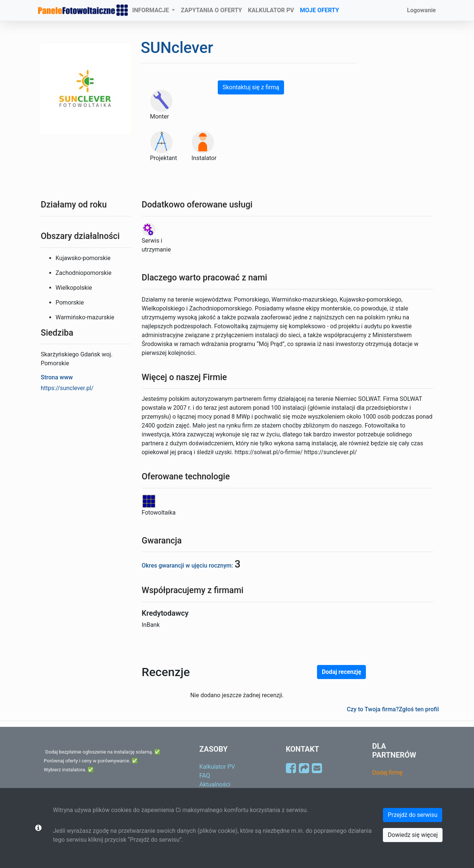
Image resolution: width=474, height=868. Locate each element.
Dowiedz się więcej (413, 835)
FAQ (205, 776)
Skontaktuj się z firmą (251, 87)
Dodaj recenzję (341, 672)
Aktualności (215, 784)
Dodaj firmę (387, 773)
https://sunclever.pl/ (67, 388)
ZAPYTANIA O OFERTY (211, 10)
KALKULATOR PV (271, 10)
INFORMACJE (151, 10)
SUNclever (177, 48)
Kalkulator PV (217, 767)
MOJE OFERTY (320, 10)
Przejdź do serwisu (413, 815)
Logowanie (421, 10)
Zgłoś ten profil (419, 709)
